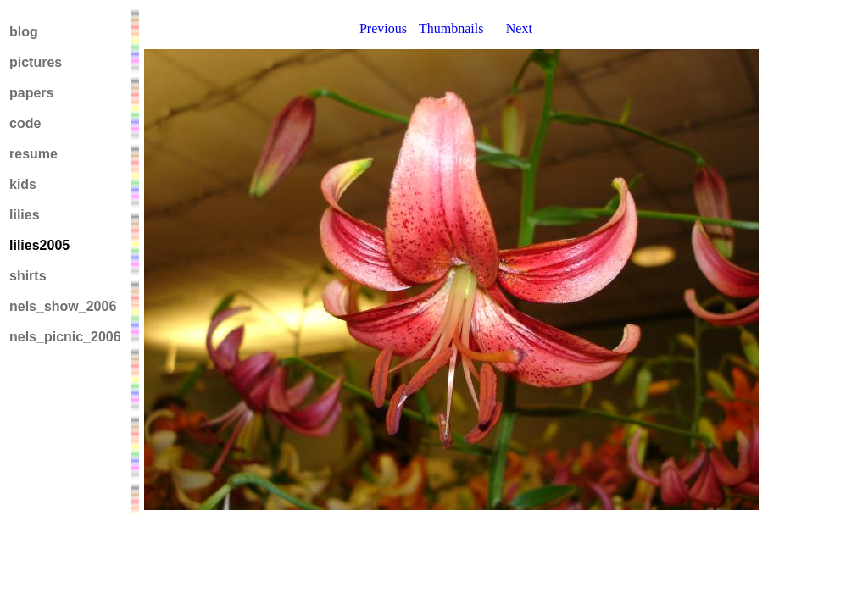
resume (33, 154)
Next (519, 28)
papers (31, 93)
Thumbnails (451, 28)
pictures (36, 62)
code (25, 123)
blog (24, 32)
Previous (383, 28)
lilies (25, 215)
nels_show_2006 (63, 306)
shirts (28, 276)
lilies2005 (39, 245)
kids (23, 184)
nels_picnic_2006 (65, 337)
